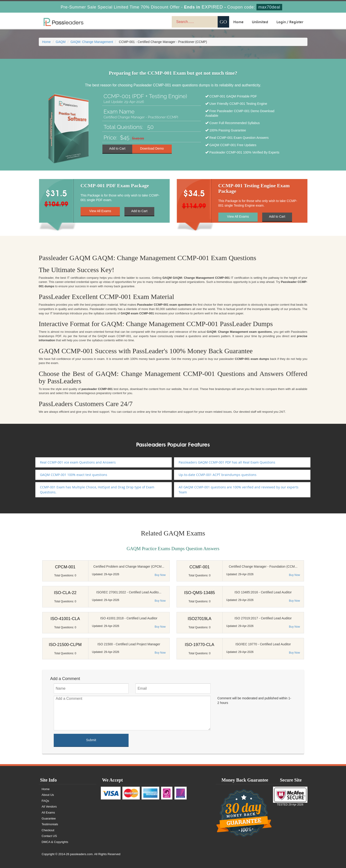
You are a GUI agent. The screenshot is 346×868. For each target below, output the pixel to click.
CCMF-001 (200, 567)
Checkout (48, 830)
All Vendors (49, 807)
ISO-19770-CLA (200, 645)
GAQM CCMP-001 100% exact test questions (74, 475)
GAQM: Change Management (92, 42)
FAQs (46, 801)
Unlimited (260, 22)
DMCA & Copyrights (55, 842)
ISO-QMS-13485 (200, 593)
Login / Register (290, 22)
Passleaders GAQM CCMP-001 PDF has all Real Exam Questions (227, 462)
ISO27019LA (199, 619)
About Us (48, 795)
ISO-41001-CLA (65, 619)
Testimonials (50, 824)
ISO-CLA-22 (65, 593)
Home (238, 22)
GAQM (61, 42)
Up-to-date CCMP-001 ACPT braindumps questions (218, 475)
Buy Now (160, 575)
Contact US (49, 836)
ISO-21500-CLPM (65, 645)
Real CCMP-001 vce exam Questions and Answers (78, 462)
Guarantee (49, 818)
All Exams (48, 813)
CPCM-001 (65, 567)
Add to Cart (117, 149)
